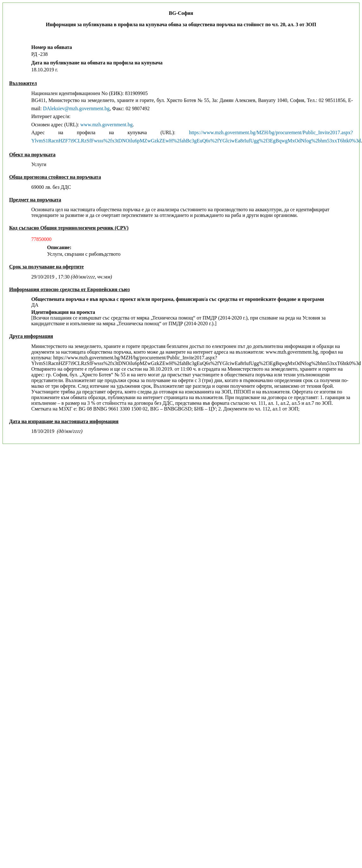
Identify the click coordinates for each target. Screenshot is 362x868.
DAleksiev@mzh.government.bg (76, 108)
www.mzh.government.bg (106, 125)
